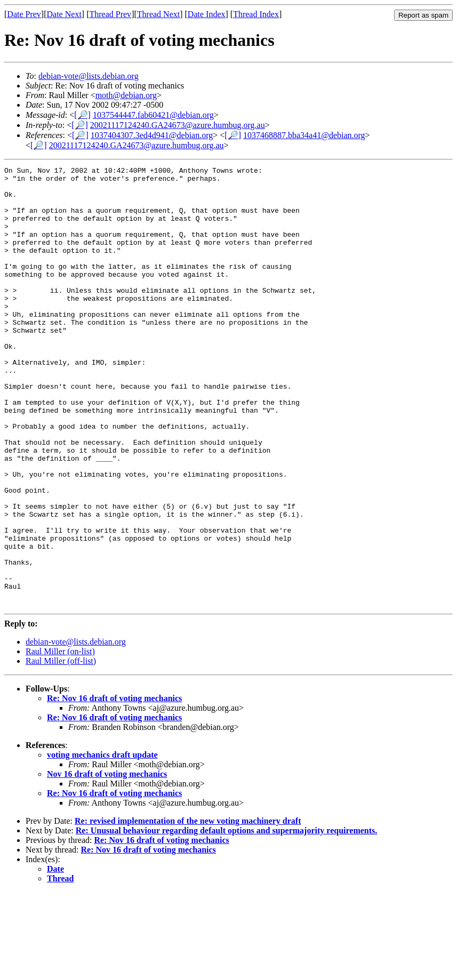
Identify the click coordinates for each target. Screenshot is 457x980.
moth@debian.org (126, 95)
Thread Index (256, 14)
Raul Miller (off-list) (61, 749)
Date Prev (24, 14)
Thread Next (158, 14)
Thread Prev (110, 14)
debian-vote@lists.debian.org (89, 76)
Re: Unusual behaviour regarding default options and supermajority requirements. (227, 918)
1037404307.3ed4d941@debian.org (152, 135)
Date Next (64, 14)
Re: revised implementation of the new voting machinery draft (188, 909)
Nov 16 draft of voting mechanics (107, 862)
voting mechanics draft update (102, 843)
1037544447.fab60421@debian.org (153, 115)
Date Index (207, 14)
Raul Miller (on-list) (60, 739)
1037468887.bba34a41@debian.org (304, 135)
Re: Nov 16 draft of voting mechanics (114, 786)
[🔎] (82, 115)
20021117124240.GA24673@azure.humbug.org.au (178, 125)
